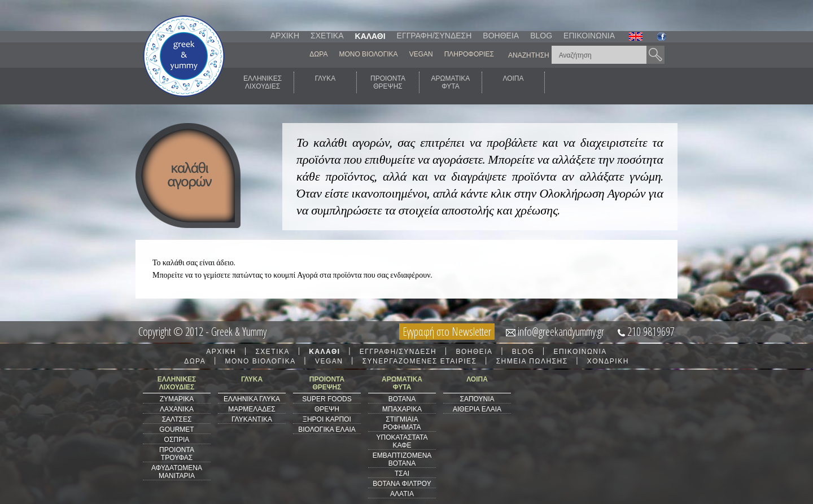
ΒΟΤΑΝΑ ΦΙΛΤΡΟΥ (402, 484)
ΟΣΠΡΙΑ (177, 440)
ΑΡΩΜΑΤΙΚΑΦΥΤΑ (451, 82)
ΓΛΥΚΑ (325, 82)
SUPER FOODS (327, 399)
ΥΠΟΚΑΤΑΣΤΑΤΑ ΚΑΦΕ (402, 441)
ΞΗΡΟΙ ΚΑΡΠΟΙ (327, 419)
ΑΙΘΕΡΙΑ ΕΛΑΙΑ (477, 409)
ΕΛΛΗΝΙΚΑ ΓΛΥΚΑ (252, 399)
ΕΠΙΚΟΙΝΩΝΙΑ (589, 36)
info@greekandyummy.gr (561, 332)
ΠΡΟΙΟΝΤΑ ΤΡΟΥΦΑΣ (177, 454)
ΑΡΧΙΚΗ (285, 36)
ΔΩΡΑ (318, 54)
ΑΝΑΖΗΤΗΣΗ (529, 55)
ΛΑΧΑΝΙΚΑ (177, 409)
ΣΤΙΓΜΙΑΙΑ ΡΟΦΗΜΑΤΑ (402, 423)
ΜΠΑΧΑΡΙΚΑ (402, 409)
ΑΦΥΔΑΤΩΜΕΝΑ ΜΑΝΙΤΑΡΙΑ (177, 472)
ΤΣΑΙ (402, 474)
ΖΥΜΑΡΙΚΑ (177, 399)
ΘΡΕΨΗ (327, 409)
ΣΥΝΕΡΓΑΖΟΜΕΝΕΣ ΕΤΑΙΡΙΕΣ (420, 361)
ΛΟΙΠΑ (513, 82)
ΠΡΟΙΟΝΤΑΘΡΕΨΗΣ (388, 82)
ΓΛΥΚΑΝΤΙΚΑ (252, 419)
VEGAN (421, 54)
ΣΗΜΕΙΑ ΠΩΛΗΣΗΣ (532, 361)
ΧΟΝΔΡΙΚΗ (608, 361)
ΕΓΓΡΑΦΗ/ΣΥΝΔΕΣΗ (434, 36)
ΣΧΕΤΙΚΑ (327, 36)
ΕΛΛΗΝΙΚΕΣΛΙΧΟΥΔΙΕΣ (263, 82)
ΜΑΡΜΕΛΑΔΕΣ (252, 409)
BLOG (541, 36)
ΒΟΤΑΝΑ (402, 399)
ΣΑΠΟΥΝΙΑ (477, 399)
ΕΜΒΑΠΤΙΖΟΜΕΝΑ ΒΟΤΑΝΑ (402, 459)
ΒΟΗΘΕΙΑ (501, 36)
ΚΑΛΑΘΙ (370, 36)
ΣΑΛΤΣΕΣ (177, 419)
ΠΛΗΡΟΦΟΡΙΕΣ (469, 54)
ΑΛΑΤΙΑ (402, 494)
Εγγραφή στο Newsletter (447, 332)
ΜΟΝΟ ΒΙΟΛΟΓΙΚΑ (368, 54)
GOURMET (176, 430)
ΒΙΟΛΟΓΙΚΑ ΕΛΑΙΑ (327, 430)
